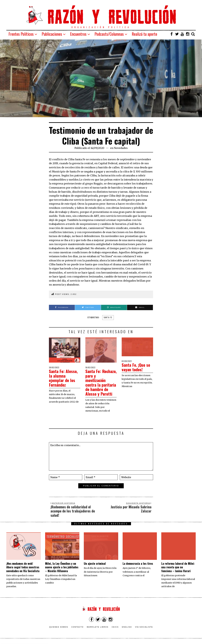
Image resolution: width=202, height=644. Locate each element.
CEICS (115, 627)
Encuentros (78, 34)
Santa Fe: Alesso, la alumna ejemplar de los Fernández (63, 378)
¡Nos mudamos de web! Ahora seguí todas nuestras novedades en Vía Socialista (23, 567)
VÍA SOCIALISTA (144, 627)
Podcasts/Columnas (109, 34)
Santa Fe (108, 317)
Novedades (121, 148)
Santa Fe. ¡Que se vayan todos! (136, 367)
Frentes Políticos (21, 34)
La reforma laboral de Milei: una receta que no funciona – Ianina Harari (178, 567)
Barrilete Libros (98, 627)
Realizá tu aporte (144, 34)
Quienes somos (59, 627)
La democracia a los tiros (138, 563)
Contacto (77, 627)
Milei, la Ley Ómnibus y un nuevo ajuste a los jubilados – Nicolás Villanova (62, 567)
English (127, 627)
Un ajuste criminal (95, 563)
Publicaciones (52, 34)
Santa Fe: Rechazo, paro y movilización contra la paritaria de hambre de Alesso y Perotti (101, 382)
